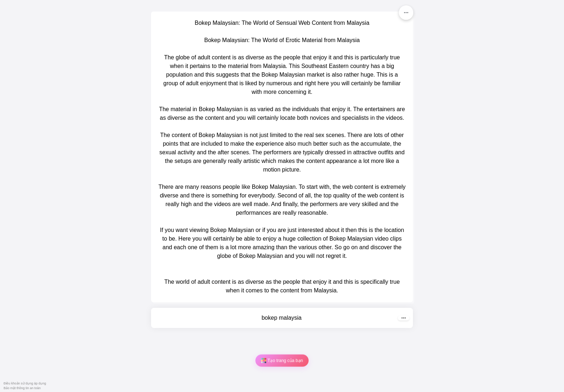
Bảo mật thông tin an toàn (22, 388)
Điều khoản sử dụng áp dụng (25, 383)
